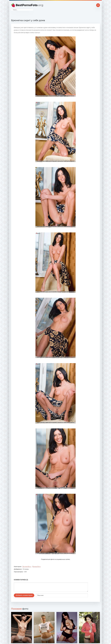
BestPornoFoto (30, 5)
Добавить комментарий (24, 595)
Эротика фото (27, 567)
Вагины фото (37, 567)
